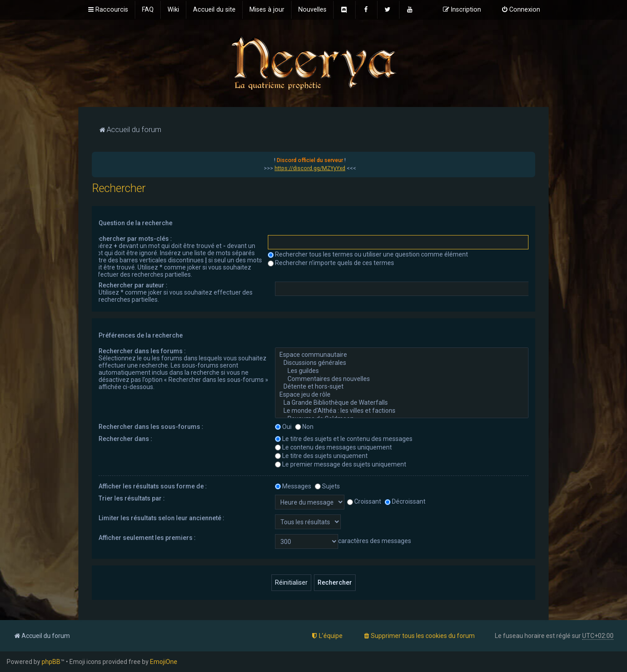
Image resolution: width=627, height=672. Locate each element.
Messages (293, 486)
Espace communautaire (402, 355)
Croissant (364, 501)
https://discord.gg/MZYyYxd (310, 168)
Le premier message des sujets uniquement (341, 464)
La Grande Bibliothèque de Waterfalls (402, 403)
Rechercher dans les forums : (142, 351)
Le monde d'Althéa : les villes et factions (402, 411)
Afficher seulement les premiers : (147, 538)
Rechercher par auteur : (133, 285)
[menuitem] (148, 10)
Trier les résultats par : (132, 498)
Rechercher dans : (125, 439)
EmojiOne (164, 662)
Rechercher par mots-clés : (132, 239)
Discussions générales (402, 363)
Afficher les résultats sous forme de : (153, 486)
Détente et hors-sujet (402, 387)
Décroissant (405, 501)
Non (304, 427)
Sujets (327, 486)
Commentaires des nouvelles (402, 379)
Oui (283, 427)
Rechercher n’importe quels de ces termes (331, 263)
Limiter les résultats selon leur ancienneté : (161, 518)
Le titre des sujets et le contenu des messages (344, 439)
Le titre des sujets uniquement (321, 456)
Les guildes (402, 371)
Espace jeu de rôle (402, 395)
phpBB (51, 662)
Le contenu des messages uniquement (333, 447)
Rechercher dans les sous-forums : (151, 427)
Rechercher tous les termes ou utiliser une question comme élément (368, 254)
